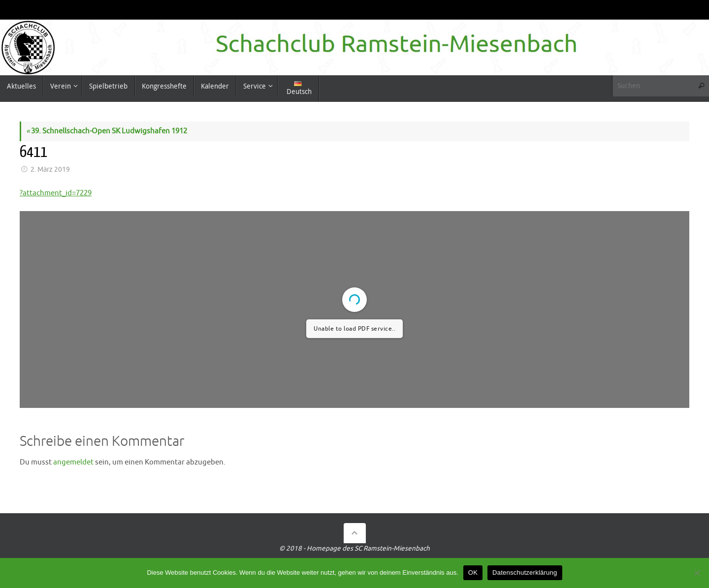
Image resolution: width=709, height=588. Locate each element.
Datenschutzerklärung (525, 573)
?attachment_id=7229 (56, 193)
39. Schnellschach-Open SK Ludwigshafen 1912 (107, 131)
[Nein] (697, 573)
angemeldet (73, 462)
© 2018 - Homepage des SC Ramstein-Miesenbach (354, 548)
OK (473, 573)
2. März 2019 (50, 170)
